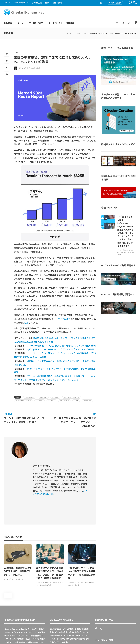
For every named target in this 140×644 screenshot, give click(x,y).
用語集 (47, 3)
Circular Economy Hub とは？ (81, 636)
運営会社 (101, 636)
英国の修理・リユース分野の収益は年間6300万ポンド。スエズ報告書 (60, 350)
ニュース (77, 33)
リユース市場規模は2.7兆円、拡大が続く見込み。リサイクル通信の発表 (61, 346)
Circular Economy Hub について (16, 3)
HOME (69, 33)
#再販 (76, 401)
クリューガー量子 (24, 68)
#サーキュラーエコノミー (23, 401)
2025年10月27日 (73, 541)
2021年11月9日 (47, 541)
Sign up (130, 607)
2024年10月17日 (21, 535)
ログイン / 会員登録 (115, 3)
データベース (55, 23)
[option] (18, 518)
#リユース (51, 401)
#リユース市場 (64, 401)
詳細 (53, 612)
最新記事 (8, 23)
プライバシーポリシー (116, 636)
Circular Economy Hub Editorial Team (81, 538)
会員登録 (70, 23)
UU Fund (71, 591)
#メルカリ (39, 401)
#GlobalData (30, 397)
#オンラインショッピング (72, 397)
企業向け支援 (37, 3)
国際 (85, 33)
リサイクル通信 (63, 319)
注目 (27, 323)
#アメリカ (55, 397)
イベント (21, 23)
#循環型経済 (87, 401)
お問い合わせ (57, 3)
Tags (18, 397)
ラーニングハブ (36, 23)
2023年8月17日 (35, 68)
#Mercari (43, 397)
